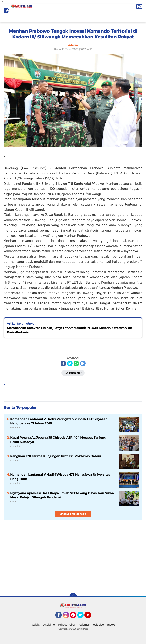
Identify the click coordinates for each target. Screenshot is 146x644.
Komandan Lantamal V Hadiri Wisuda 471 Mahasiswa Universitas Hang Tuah (60, 477)
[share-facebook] (63, 363)
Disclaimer (49, 625)
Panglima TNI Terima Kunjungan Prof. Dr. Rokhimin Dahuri (55, 456)
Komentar (73, 373)
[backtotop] (73, 597)
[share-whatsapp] (76, 363)
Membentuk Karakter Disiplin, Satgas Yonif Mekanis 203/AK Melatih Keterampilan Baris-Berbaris (69, 330)
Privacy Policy (67, 625)
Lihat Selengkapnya (73, 514)
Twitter (82, 617)
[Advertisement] (104, 560)
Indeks (111, 625)
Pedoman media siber (91, 625)
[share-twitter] (70, 363)
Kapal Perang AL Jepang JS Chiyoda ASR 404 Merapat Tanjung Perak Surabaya (58, 440)
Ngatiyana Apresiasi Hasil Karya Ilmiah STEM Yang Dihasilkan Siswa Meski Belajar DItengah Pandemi (62, 495)
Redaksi (36, 625)
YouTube (91, 617)
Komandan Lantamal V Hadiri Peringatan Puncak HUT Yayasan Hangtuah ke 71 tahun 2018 (59, 421)
